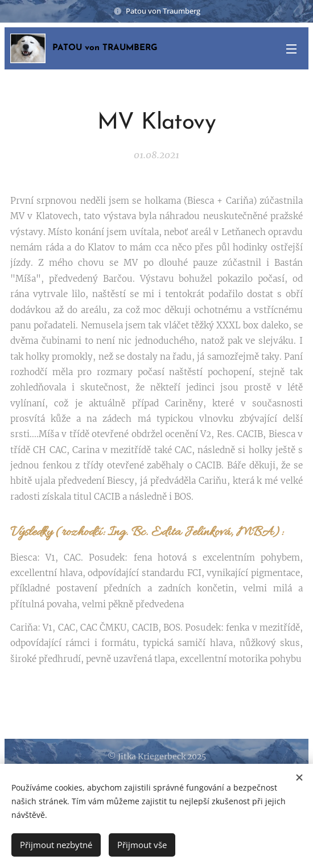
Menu (291, 49)
